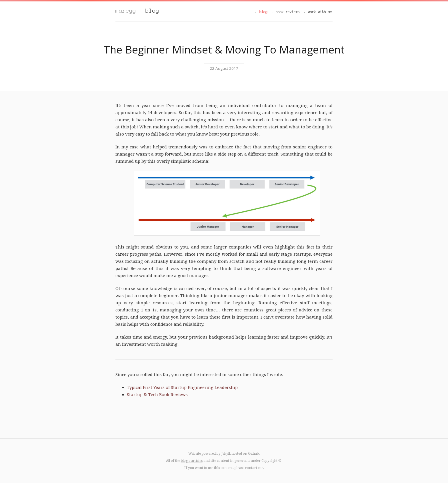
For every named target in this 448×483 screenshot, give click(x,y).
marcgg (126, 11)
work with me (320, 12)
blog (152, 11)
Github (253, 454)
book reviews (288, 12)
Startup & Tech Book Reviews (157, 395)
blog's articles (192, 461)
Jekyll (226, 454)
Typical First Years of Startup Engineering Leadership (182, 387)
